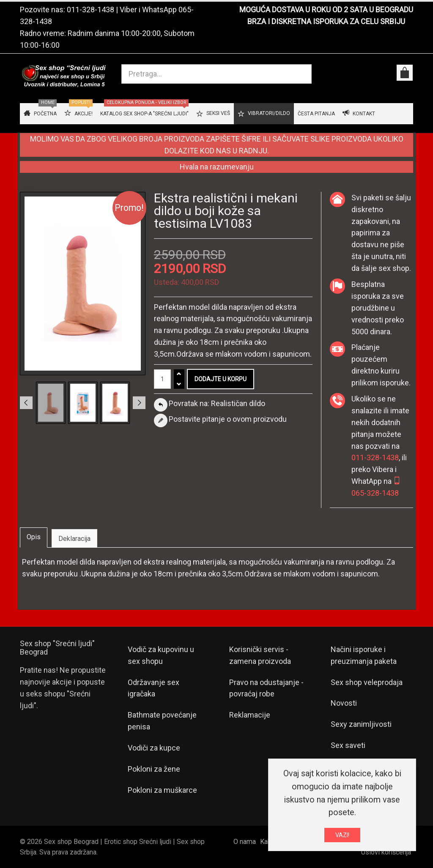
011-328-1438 (90, 10)
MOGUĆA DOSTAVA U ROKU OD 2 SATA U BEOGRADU (326, 10)
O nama (245, 842)
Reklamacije (250, 715)
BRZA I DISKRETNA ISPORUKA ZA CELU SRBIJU (326, 21)
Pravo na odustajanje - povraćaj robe (266, 688)
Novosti (344, 703)
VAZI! (342, 836)
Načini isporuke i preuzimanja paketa (364, 655)
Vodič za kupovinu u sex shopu (161, 655)
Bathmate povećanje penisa (162, 721)
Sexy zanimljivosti (361, 724)
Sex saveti (348, 745)
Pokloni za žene (154, 769)
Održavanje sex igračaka (153, 688)
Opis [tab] (34, 537)
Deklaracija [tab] (74, 539)
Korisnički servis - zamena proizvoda (260, 655)
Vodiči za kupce (154, 748)
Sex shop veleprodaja (367, 682)
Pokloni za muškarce (162, 790)
